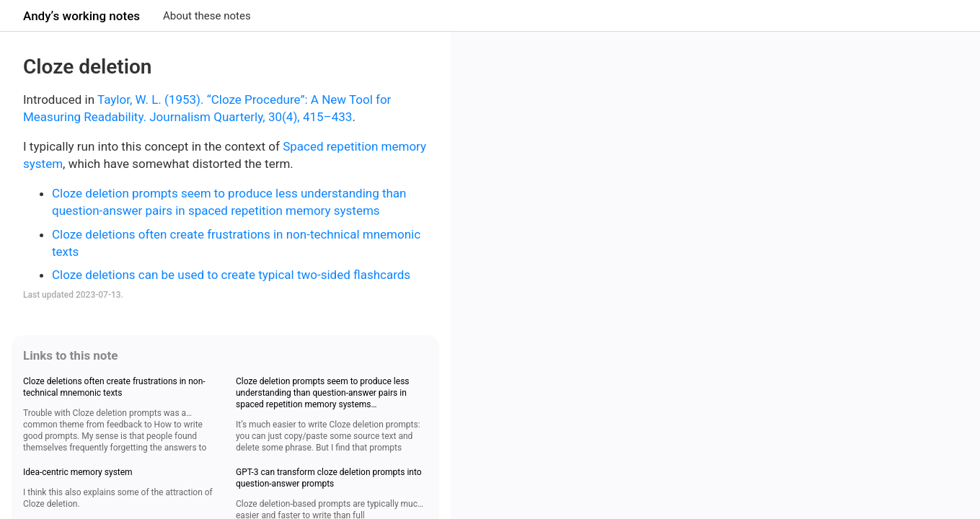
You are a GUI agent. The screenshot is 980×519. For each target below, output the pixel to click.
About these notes (207, 16)
